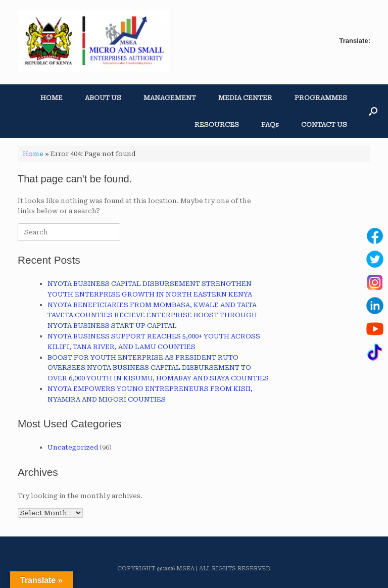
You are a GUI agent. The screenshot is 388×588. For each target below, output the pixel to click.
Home (33, 154)
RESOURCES (217, 125)
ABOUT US (103, 98)
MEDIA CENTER (245, 98)
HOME (52, 98)
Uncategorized (73, 447)
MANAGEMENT (170, 98)
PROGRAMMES (321, 98)
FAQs (270, 125)
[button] (373, 111)
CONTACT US (324, 125)
